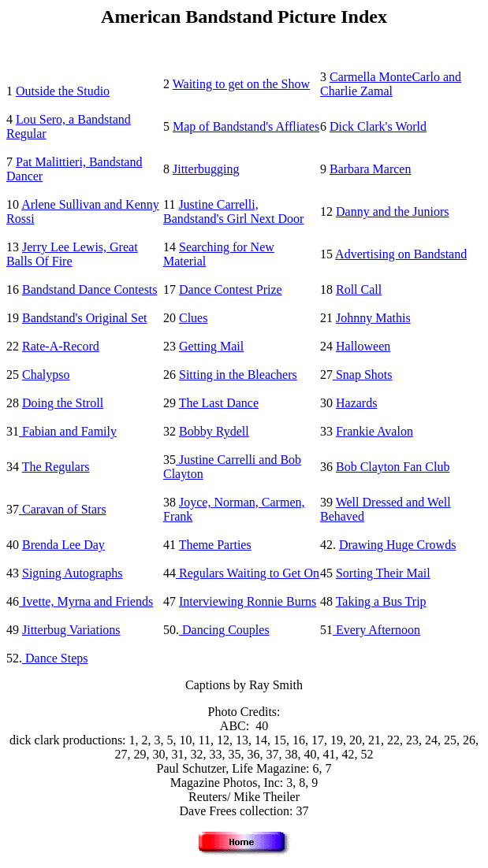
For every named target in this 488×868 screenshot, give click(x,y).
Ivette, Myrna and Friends (86, 601)
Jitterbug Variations (71, 630)
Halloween (363, 346)
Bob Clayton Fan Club (393, 467)
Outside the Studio (63, 91)
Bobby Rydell (214, 431)
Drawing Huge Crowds (397, 545)
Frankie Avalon (374, 431)
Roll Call (359, 289)
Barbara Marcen (371, 169)
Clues (193, 318)
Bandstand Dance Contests (90, 289)
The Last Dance (219, 403)
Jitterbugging (206, 169)
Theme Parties (215, 545)
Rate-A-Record (61, 346)
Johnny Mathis (373, 318)
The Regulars (56, 467)
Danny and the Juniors (393, 211)
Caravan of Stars (63, 509)
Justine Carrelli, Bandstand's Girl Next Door (233, 211)
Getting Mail (211, 346)
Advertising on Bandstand (401, 254)
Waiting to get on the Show (241, 84)
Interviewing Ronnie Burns (248, 601)
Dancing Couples (224, 630)
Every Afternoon (376, 630)
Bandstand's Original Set (84, 318)
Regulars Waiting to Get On (248, 573)
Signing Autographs (73, 573)
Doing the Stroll (63, 403)
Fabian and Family (68, 431)
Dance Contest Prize (231, 289)
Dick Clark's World (378, 126)
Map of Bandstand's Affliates (246, 126)
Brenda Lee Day (63, 545)
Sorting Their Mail (383, 573)
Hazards (356, 403)
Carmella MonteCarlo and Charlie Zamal (391, 84)
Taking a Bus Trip (381, 601)
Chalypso (46, 375)
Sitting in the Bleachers (238, 375)
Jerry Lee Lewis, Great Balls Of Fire (72, 254)
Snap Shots (363, 375)
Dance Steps (55, 658)
